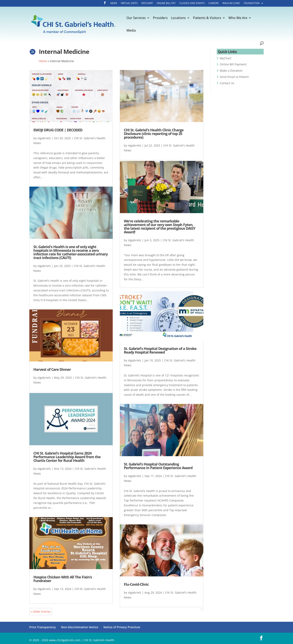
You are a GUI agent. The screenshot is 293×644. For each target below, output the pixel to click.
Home (43, 61)
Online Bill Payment (233, 64)
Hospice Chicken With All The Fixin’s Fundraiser (63, 579)
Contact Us (227, 83)
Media (131, 31)
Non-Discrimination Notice (80, 627)
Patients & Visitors (207, 18)
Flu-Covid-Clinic (136, 584)
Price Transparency (43, 627)
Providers (160, 18)
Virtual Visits (129, 3)
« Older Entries (41, 612)
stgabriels (44, 138)
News (114, 3)
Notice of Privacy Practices (122, 627)
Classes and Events (192, 3)
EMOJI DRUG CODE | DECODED (58, 130)
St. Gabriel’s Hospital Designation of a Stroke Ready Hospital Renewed (160, 350)
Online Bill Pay (166, 3)
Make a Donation (231, 71)
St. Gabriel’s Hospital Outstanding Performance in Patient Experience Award (158, 466)
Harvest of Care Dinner (52, 369)
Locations (178, 18)
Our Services (136, 18)
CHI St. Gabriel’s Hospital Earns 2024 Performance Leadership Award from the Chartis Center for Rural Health (67, 457)
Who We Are (238, 18)
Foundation (252, 3)
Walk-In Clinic (231, 3)
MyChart (147, 3)
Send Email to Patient (234, 77)
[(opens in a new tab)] (162, 96)
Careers (214, 3)
